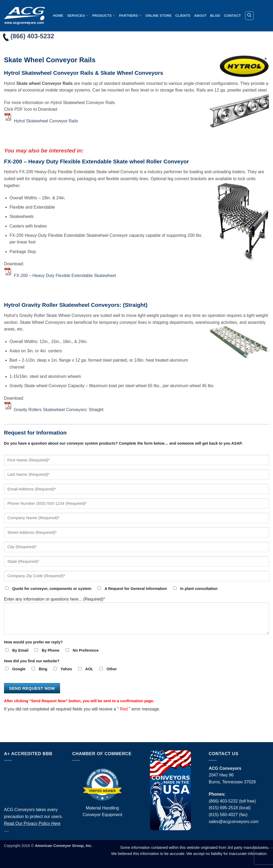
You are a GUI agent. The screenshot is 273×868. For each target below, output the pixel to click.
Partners (130, 16)
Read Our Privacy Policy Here (32, 823)
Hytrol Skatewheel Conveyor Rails (46, 121)
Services (78, 16)
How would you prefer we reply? (33, 642)
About (200, 16)
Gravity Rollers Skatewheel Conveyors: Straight (59, 410)
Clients (183, 16)
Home (58, 16)
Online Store (159, 16)
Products (104, 16)
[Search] (249, 16)
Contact (232, 16)
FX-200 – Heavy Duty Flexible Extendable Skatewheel (65, 275)
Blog (215, 16)
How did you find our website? (32, 661)
